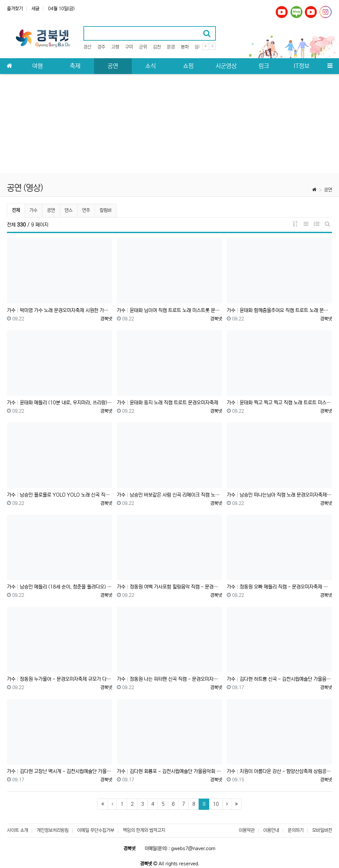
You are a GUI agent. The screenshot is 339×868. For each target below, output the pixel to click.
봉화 (185, 47)
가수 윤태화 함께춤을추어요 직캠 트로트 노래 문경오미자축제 (279, 310)
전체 (16, 210)
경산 (87, 47)
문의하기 (296, 830)
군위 (143, 47)
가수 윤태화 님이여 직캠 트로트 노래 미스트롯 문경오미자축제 (169, 310)
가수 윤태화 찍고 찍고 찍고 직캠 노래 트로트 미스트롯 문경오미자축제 (279, 403)
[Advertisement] (169, 124)
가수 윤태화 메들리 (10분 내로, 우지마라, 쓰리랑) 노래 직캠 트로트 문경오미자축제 (60, 403)
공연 (328, 190)
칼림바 (106, 210)
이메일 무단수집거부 (96, 830)
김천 (157, 47)
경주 (101, 47)
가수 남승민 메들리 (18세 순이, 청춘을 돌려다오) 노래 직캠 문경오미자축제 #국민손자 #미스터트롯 (60, 587)
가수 (33, 210)
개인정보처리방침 (53, 830)
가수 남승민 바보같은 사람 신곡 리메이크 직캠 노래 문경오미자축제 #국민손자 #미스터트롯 (169, 495)
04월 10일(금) (61, 9)
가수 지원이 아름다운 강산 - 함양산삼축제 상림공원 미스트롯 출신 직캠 (279, 771)
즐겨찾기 (15, 9)
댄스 (69, 210)
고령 (115, 47)
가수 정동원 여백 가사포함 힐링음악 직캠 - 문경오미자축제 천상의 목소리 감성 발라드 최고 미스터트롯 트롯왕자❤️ (169, 587)
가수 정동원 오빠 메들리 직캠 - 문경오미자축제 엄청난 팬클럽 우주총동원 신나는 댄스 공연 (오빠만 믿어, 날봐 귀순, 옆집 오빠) (279, 587)
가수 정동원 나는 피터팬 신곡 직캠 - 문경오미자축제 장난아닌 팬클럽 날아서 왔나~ (169, 679)
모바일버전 (322, 830)
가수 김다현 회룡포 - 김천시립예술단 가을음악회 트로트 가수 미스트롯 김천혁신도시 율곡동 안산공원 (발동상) (169, 771)
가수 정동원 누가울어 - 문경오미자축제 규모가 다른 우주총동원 (60, 679)
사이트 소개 (18, 830)
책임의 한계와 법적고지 (144, 830)
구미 (129, 47)
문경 (171, 47)
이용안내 (271, 830)
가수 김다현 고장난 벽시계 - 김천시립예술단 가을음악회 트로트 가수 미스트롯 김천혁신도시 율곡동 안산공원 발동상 (60, 771)
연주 (86, 210)
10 (216, 804)
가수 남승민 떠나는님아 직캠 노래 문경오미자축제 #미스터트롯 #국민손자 (279, 495)
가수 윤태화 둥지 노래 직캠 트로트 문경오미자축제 (168, 403)
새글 (35, 9)
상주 (199, 47)
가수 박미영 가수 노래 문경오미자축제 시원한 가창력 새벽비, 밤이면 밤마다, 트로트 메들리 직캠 (60, 310)
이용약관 (247, 830)
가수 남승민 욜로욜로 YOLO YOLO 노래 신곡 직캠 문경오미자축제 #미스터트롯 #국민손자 (60, 495)
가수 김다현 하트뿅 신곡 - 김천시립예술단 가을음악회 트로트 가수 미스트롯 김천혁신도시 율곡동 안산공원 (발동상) (279, 679)
